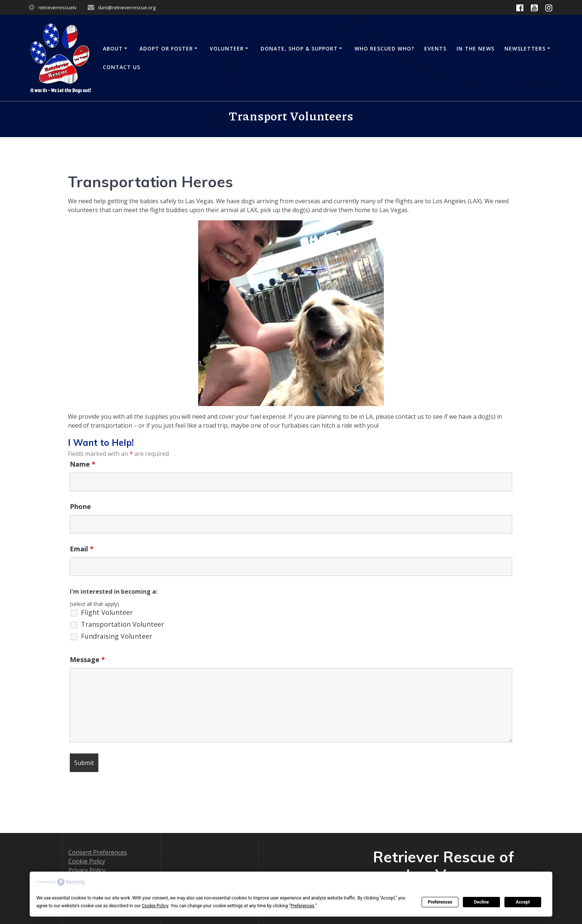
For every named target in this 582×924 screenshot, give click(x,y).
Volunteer (227, 48)
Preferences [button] (303, 906)
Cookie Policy (87, 861)
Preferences (440, 902)
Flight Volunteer (107, 612)
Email (82, 549)
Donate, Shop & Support (299, 48)
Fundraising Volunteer (117, 636)
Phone (80, 506)
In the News (475, 48)
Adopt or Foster (166, 48)
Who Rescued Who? (384, 48)
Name (83, 464)
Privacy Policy (87, 870)
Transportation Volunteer (122, 624)
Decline (481, 902)
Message (87, 659)
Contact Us (122, 67)
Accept (523, 902)
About (113, 48)
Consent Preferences (98, 852)
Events (435, 48)
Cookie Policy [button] (155, 906)
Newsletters (525, 48)
